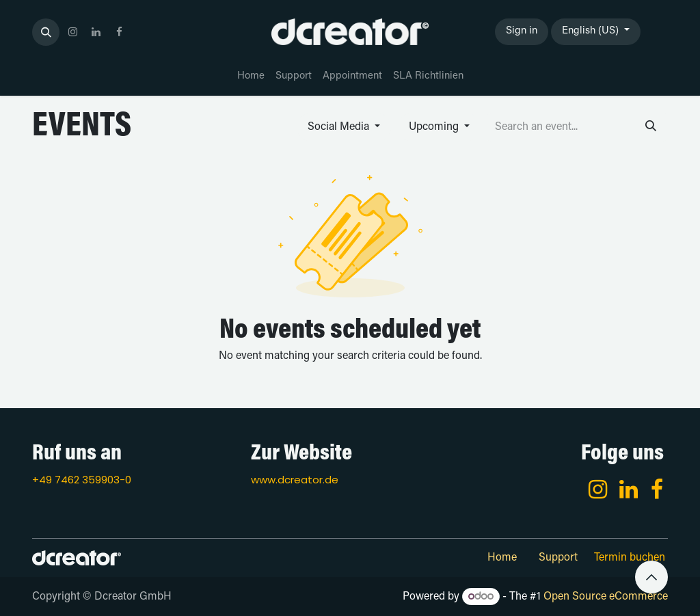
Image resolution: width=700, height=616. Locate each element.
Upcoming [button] (435, 127)
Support (558, 558)
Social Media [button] (340, 127)
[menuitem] (251, 77)
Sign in (522, 31)
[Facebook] (657, 490)
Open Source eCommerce (606, 597)
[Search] (651, 127)
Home (502, 558)
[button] (46, 32)
